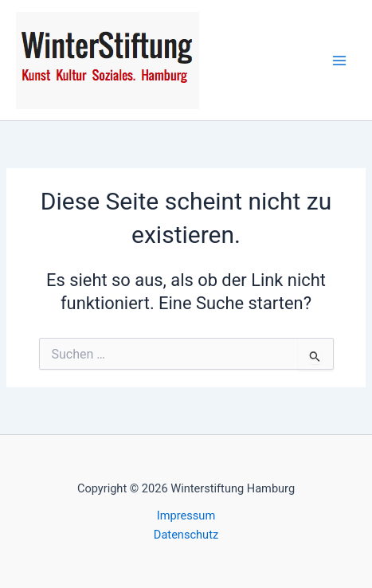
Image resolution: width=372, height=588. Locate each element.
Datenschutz (186, 535)
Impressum (186, 515)
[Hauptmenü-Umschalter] (339, 61)
